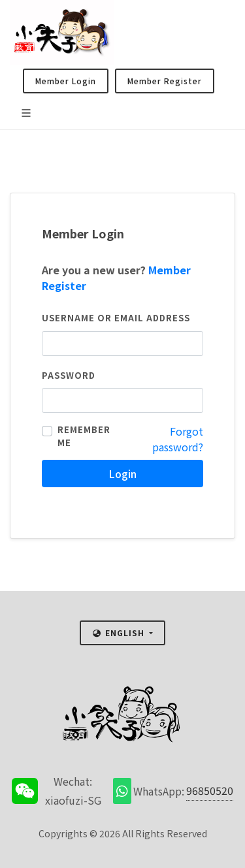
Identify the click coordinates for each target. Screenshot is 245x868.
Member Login (66, 81)
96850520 (210, 790)
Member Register (165, 81)
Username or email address (116, 318)
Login (122, 474)
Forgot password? (178, 439)
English (120, 633)
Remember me (84, 436)
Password (69, 375)
